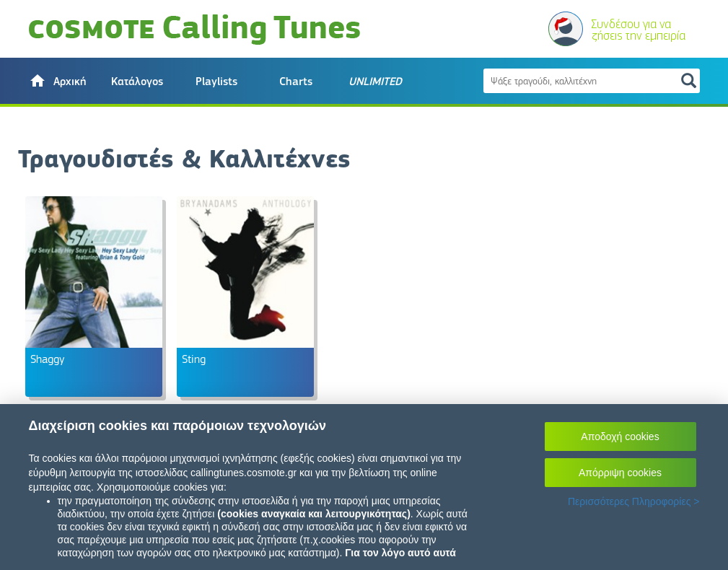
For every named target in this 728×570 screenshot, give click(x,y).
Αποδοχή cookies (620, 437)
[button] (58, 81)
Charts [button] (296, 82)
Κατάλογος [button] (137, 82)
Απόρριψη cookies (620, 473)
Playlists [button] (216, 82)
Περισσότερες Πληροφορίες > (634, 501)
